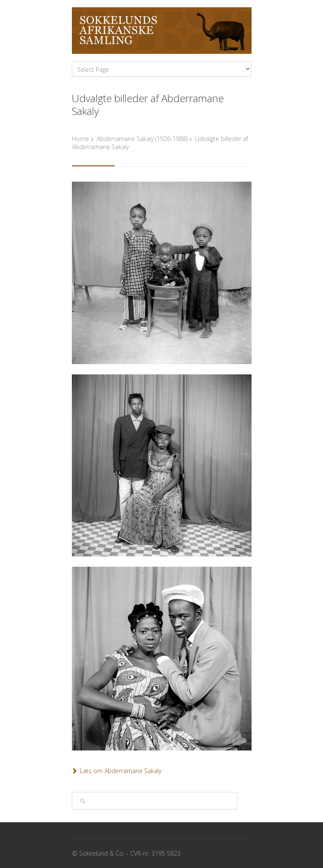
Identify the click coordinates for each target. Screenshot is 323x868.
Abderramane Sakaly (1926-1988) (142, 139)
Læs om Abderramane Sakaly (121, 771)
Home (80, 139)
